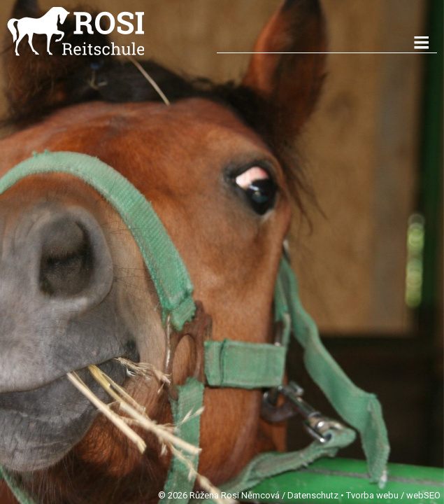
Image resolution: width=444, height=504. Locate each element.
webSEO (423, 495)
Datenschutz (313, 495)
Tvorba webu (372, 495)
